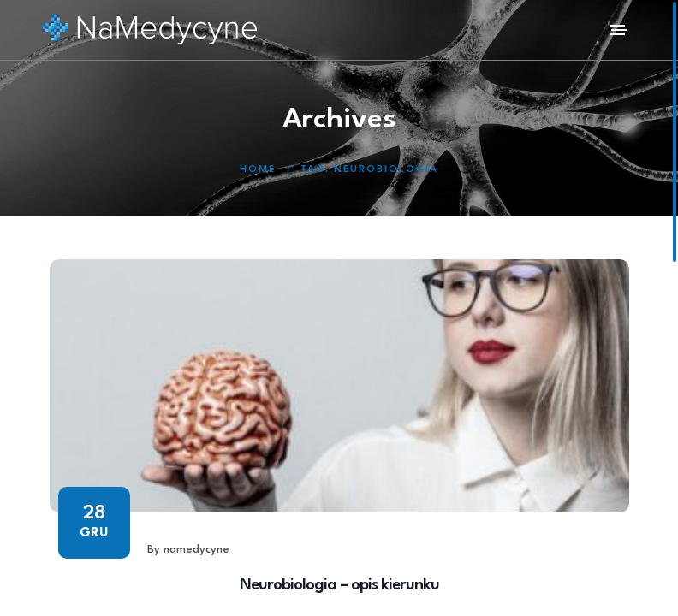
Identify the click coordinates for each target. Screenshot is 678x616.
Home (258, 170)
